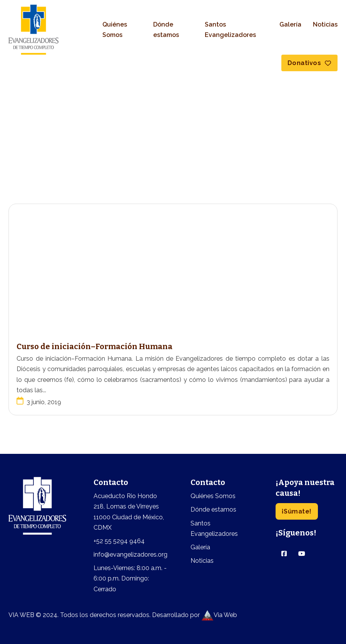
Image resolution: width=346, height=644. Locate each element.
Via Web (219, 615)
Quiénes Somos (115, 30)
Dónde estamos (166, 30)
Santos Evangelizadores (230, 30)
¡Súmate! (297, 511)
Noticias (325, 24)
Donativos (309, 63)
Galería (290, 24)
